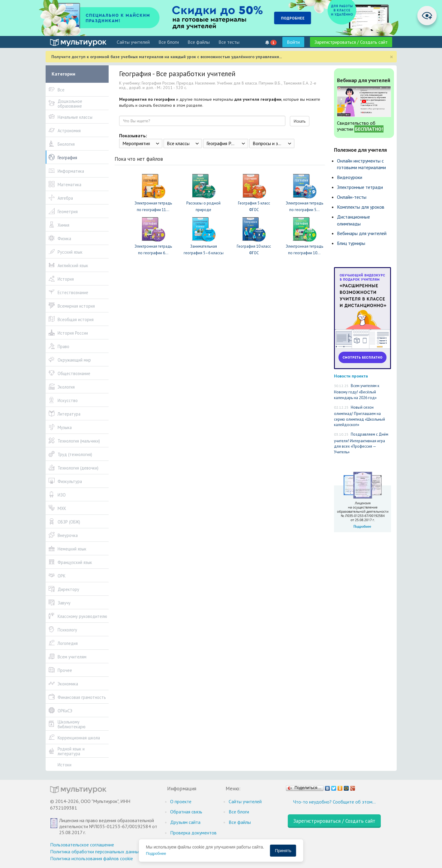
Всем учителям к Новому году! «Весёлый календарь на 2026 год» (357, 392)
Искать (300, 121)
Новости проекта (351, 376)
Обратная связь (186, 812)
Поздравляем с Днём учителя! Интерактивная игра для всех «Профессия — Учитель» (361, 443)
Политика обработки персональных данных (96, 852)
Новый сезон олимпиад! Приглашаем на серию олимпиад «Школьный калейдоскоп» (359, 416)
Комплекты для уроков (361, 207)
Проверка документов (193, 833)
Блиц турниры (351, 243)
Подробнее (156, 853)
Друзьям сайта (185, 822)
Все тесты (229, 42)
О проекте (181, 801)
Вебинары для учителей (362, 233)
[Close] (391, 57)
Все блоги (169, 42)
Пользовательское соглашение (82, 845)
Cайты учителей (133, 42)
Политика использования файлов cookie (92, 858)
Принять (283, 851)
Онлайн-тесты (352, 197)
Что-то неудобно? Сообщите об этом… (334, 802)
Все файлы (199, 42)
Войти (293, 42)
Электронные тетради (360, 187)
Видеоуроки (350, 177)
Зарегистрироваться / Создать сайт (351, 42)
